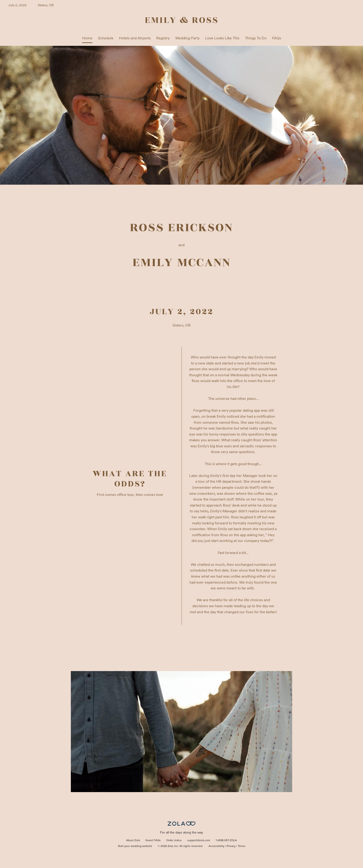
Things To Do (256, 38)
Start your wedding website (135, 846)
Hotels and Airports (135, 38)
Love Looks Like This (222, 38)
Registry (163, 38)
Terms (242, 846)
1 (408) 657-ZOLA (226, 840)
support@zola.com (199, 840)
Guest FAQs (153, 840)
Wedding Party (187, 38)
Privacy (231, 846)
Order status (174, 840)
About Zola (133, 840)
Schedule (106, 38)
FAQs (277, 38)
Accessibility (216, 846)
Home (87, 38)
